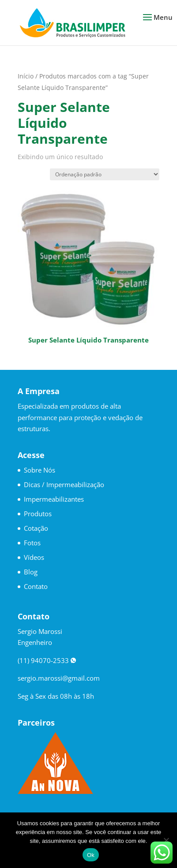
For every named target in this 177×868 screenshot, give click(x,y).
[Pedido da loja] (105, 174)
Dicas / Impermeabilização (64, 484)
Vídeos (34, 557)
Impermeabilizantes (54, 499)
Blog (31, 572)
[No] (166, 840)
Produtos (38, 514)
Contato (36, 586)
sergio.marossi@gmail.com (59, 678)
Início (26, 76)
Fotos (32, 543)
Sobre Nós (40, 470)
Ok (91, 855)
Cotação (36, 528)
